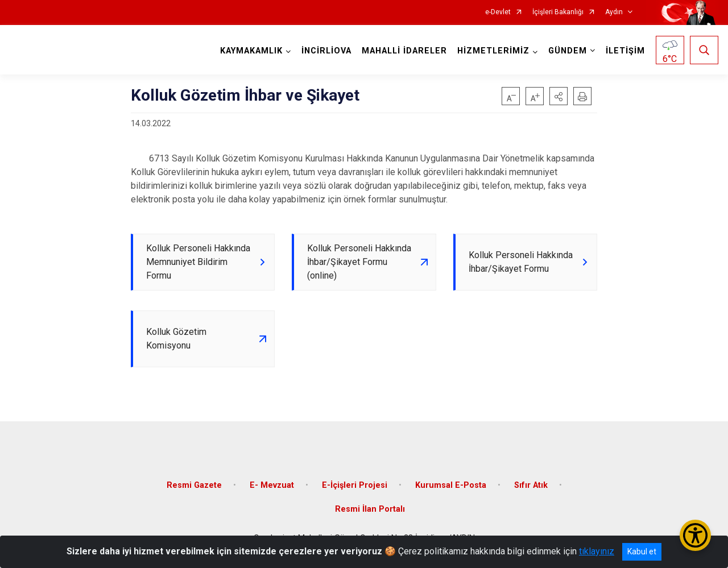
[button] (559, 96)
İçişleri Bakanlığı (558, 12)
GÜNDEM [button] (568, 51)
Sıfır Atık (531, 485)
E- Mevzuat (272, 485)
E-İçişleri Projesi (355, 485)
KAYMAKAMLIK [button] (251, 51)
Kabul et (642, 552)
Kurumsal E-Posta (451, 485)
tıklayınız (597, 551)
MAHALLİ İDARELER (404, 51)
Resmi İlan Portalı (370, 509)
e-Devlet (498, 12)
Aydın (614, 12)
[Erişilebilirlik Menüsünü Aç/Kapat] (695, 535)
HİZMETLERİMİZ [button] (493, 51)
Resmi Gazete (194, 485)
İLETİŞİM (625, 51)
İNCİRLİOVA (326, 51)
